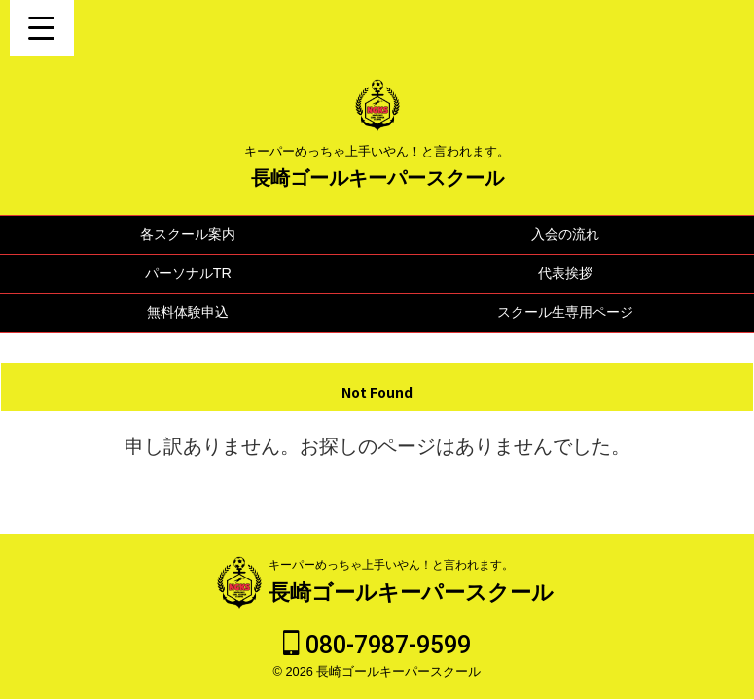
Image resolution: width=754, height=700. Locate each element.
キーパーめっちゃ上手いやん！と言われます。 (391, 565)
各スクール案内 (188, 234)
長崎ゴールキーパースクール (377, 178)
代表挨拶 (565, 273)
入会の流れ (565, 234)
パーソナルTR (188, 273)
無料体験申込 (188, 312)
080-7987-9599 (377, 645)
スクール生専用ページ (565, 312)
